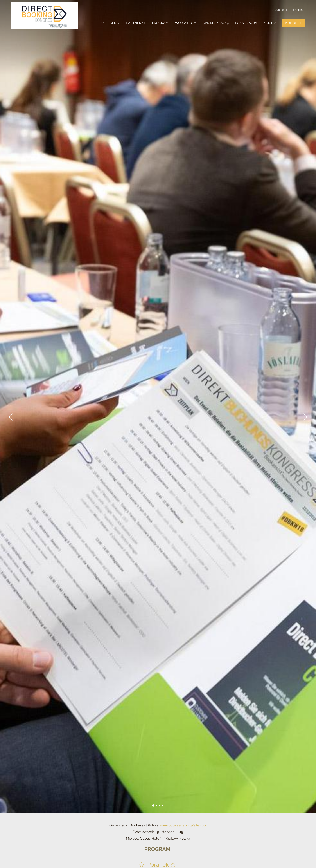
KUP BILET (294, 23)
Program (160, 23)
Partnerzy (136, 23)
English (298, 10)
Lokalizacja (246, 23)
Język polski (280, 10)
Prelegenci (110, 23)
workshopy (185, 23)
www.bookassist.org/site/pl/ (183, 825)
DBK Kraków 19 (216, 23)
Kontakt (271, 23)
